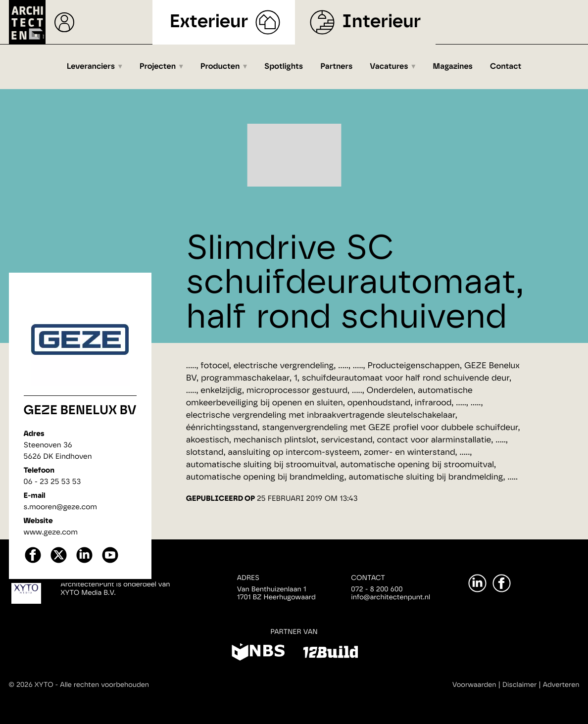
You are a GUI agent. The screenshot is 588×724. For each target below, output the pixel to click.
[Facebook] (502, 583)
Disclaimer (519, 685)
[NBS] (258, 654)
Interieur (381, 22)
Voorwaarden (474, 685)
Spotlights (284, 67)
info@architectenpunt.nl (391, 597)
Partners (336, 67)
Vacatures (389, 67)
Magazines (453, 67)
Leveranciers (91, 67)
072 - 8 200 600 (377, 589)
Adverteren (561, 685)
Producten (220, 67)
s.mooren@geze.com (61, 507)
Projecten (158, 67)
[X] (59, 562)
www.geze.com (51, 532)
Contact (506, 67)
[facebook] (33, 562)
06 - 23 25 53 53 (52, 482)
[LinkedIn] (477, 583)
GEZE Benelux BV (80, 411)
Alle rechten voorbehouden (104, 685)
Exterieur (209, 22)
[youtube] (110, 562)
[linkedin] (84, 562)
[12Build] (330, 654)
